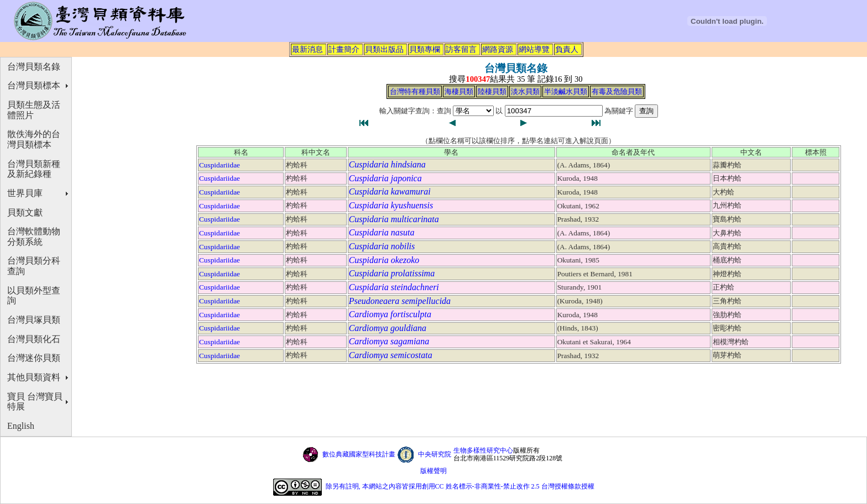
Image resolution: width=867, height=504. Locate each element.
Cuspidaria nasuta (382, 232)
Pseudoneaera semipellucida (400, 301)
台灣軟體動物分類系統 (34, 237)
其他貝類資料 (34, 377)
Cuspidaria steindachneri (394, 287)
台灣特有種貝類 (415, 91)
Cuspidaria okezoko (384, 260)
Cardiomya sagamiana (389, 341)
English (21, 426)
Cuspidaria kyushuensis (391, 205)
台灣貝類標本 (34, 85)
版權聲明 (433, 471)
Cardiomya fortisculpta (390, 314)
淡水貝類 (525, 91)
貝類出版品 (384, 49)
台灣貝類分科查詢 (34, 266)
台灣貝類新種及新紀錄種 (34, 169)
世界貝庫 (25, 193)
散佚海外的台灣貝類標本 (34, 139)
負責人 (567, 49)
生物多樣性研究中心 (483, 450)
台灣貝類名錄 (34, 67)
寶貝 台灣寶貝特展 (35, 402)
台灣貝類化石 (34, 339)
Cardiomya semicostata (391, 355)
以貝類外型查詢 (34, 296)
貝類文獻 (25, 212)
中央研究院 (435, 454)
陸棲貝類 (492, 91)
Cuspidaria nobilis (382, 246)
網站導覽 (534, 49)
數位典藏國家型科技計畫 (359, 454)
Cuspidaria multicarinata (394, 219)
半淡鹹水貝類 (566, 91)
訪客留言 (461, 49)
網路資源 (498, 49)
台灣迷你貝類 (34, 358)
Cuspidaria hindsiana (387, 164)
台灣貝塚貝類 (34, 320)
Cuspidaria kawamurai (390, 191)
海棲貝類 (459, 91)
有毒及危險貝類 (617, 91)
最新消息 (307, 49)
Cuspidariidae (220, 165)
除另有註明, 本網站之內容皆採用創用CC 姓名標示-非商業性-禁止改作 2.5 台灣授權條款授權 (460, 486)
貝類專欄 (425, 49)
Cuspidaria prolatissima (392, 273)
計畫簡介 (344, 49)
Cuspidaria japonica (385, 178)
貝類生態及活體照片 (34, 110)
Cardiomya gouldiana (388, 328)
